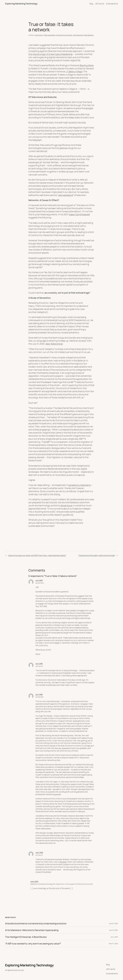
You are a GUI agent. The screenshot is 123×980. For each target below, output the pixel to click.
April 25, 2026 (113, 924)
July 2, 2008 (39, 852)
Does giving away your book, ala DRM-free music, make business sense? (37, 555)
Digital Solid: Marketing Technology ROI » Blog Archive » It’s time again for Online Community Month (62, 884)
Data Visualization (50, 35)
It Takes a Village (74, 71)
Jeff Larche (39, 35)
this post (63, 862)
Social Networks (78, 35)
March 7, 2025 (113, 944)
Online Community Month (64, 35)
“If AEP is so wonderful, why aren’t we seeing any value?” (33, 944)
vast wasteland (66, 195)
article (54, 344)
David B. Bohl (40, 583)
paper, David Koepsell (79, 214)
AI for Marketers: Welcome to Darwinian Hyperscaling (32, 930)
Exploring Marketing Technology (21, 4)
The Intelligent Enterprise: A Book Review (26, 937)
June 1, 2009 (34, 881)
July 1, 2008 (39, 580)
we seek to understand (79, 485)
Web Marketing (89, 35)
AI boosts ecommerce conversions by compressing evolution (36, 923)
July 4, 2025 (114, 937)
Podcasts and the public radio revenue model (97, 555)
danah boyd (66, 505)
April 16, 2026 (114, 930)
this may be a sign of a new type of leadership (51, 54)
